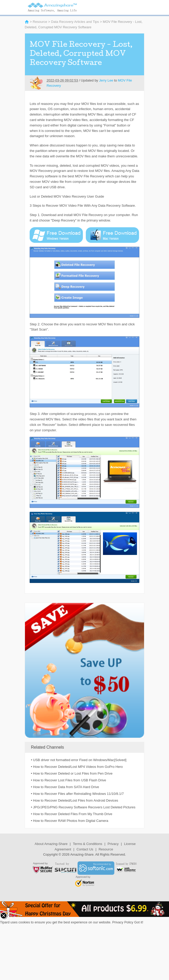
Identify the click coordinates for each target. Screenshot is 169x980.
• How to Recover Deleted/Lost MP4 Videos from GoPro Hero (77, 767)
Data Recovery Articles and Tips (75, 22)
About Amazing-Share (51, 844)
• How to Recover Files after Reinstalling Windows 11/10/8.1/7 (77, 794)
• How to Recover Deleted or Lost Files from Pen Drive (72, 773)
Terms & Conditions (87, 844)
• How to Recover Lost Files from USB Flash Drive (69, 780)
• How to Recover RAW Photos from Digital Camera (70, 821)
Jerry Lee (106, 80)
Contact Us (85, 849)
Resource (40, 22)
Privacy (113, 844)
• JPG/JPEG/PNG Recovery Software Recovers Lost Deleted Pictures (83, 807)
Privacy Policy (123, 922)
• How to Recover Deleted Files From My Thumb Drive (72, 814)
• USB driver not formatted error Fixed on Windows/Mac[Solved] (79, 760)
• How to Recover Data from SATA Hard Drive (65, 787)
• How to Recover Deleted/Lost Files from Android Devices (74, 800)
